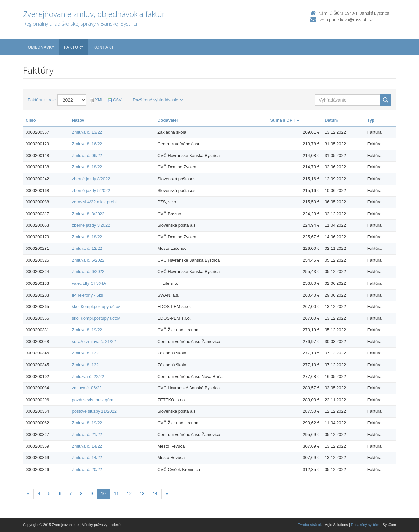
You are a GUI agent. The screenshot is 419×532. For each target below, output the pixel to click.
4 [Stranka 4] (39, 494)
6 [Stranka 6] (60, 494)
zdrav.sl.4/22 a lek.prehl (94, 202)
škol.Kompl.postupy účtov (96, 307)
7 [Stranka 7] (71, 494)
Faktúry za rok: (42, 100)
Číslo (31, 120)
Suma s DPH (284, 120)
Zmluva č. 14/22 (87, 446)
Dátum (331, 120)
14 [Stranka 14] (155, 494)
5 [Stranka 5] (49, 494)
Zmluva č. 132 (85, 353)
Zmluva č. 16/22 (87, 144)
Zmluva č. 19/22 (87, 330)
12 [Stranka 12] (129, 494)
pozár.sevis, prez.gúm (92, 400)
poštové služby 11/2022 (94, 411)
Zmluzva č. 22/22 (88, 377)
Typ (371, 120)
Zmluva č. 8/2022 (88, 214)
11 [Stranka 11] (116, 494)
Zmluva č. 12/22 (87, 248)
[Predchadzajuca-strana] (28, 494)
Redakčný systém (365, 525)
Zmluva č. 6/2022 (88, 260)
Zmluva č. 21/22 (87, 434)
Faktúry (74, 47)
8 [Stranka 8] (81, 494)
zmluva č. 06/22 (87, 388)
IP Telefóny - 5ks (87, 295)
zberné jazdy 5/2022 (91, 190)
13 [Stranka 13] (142, 494)
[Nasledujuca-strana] (167, 494)
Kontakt (104, 47)
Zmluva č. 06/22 (87, 155)
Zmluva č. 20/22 (87, 469)
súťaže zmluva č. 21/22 (94, 342)
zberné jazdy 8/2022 (91, 179)
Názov (78, 120)
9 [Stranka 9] (91, 494)
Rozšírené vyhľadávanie (158, 100)
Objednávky (41, 47)
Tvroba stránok (310, 525)
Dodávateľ (168, 120)
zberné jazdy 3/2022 (91, 225)
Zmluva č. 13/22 (87, 132)
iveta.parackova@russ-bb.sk (346, 20)
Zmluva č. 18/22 (87, 167)
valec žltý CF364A (89, 283)
